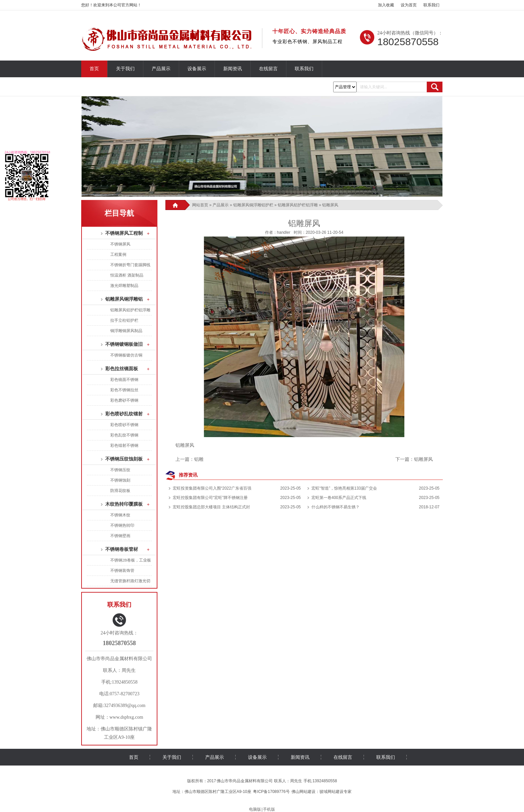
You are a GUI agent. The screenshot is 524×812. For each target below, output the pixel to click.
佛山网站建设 (303, 792)
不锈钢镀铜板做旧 (124, 344)
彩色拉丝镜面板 (122, 369)
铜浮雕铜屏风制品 (126, 331)
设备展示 (197, 69)
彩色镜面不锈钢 (124, 380)
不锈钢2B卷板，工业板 (131, 560)
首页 (94, 69)
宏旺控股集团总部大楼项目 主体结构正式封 (211, 507)
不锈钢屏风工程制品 (126, 233)
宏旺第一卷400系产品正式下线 (339, 498)
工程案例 (118, 255)
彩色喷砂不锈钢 (124, 425)
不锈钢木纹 (120, 515)
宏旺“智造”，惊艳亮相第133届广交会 (344, 488)
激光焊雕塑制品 (124, 286)
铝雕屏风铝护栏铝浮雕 (298, 205)
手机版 (269, 809)
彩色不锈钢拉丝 (124, 390)
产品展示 (161, 69)
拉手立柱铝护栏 (124, 320)
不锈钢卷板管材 (122, 549)
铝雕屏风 (423, 459)
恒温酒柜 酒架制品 (127, 275)
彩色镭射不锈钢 (124, 445)
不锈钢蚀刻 (120, 480)
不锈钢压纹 (120, 470)
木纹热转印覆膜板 (124, 504)
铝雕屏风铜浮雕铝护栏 (253, 205)
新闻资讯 (233, 69)
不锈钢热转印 (122, 525)
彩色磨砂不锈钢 (124, 400)
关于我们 (125, 69)
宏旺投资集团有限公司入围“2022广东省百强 (212, 488)
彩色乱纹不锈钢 (124, 435)
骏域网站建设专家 (336, 792)
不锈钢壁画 (120, 536)
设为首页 (409, 5)
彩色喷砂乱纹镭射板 (126, 414)
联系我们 (431, 5)
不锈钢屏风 (120, 244)
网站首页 (200, 205)
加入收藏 (386, 5)
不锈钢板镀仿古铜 (126, 355)
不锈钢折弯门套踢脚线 (130, 265)
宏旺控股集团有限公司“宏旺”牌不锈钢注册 (210, 498)
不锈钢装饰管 (122, 571)
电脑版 (255, 809)
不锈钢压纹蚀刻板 (124, 459)
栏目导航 (119, 213)
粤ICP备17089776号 (271, 792)
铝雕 (199, 459)
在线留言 (268, 69)
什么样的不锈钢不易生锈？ (336, 507)
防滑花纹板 (120, 491)
